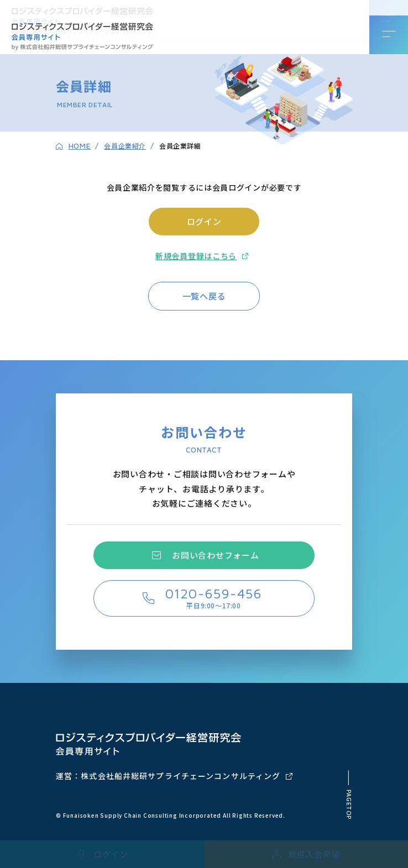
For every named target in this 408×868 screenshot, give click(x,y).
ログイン (204, 221)
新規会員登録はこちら (196, 256)
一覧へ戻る (204, 296)
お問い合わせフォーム (216, 555)
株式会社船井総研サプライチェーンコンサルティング (181, 776)
